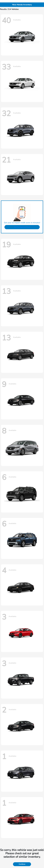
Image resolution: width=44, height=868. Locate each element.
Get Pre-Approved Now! (22, 227)
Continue (22, 864)
